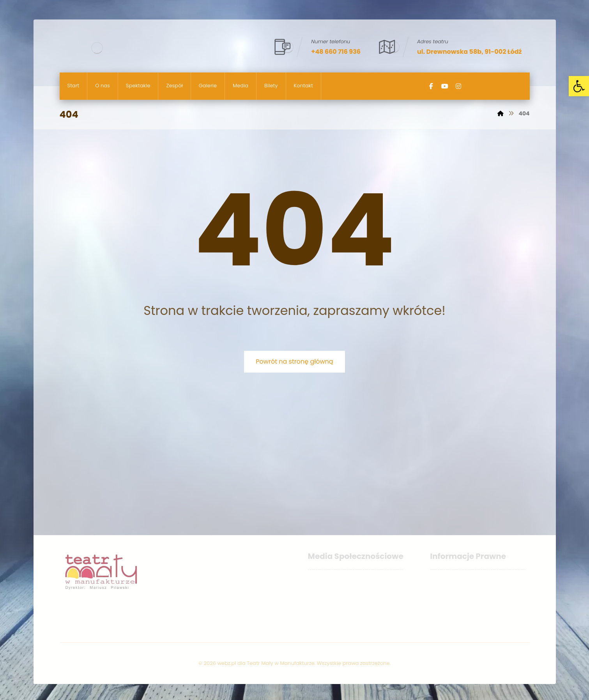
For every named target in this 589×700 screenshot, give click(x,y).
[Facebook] (431, 86)
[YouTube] (445, 86)
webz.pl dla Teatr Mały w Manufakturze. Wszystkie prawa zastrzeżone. (304, 663)
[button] (579, 86)
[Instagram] (458, 86)
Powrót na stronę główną (294, 361)
